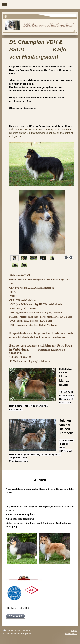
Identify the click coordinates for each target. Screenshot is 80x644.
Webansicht (71, 634)
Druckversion (12, 631)
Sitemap (26, 631)
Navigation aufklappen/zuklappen (40, 5)
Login (74, 630)
